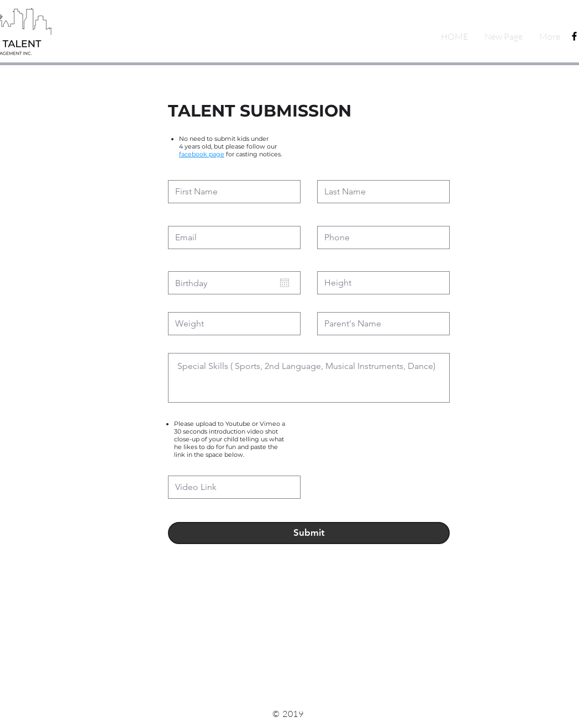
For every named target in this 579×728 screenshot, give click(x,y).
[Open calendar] (285, 283)
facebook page (202, 154)
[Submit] (309, 533)
